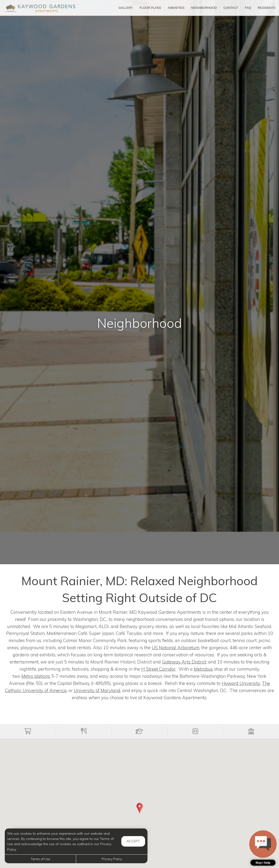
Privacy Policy (112, 859)
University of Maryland (97, 690)
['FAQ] (248, 8)
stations (36, 676)
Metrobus (203, 669)
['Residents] (267, 8)
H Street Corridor (158, 669)
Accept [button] (133, 841)
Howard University (241, 683)
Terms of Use (40, 859)
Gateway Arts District (184, 662)
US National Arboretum (176, 648)
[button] (28, 731)
